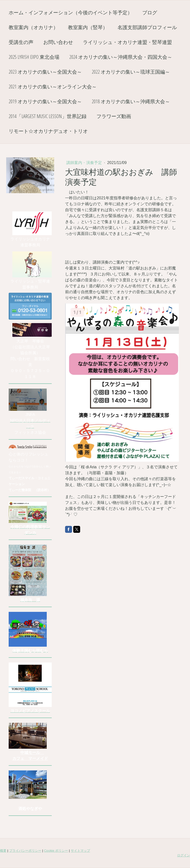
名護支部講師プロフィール (147, 27)
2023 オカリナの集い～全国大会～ (45, 72)
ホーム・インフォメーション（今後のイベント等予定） (71, 12)
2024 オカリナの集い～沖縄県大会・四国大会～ (121, 57)
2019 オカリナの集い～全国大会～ (45, 101)
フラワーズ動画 (114, 116)
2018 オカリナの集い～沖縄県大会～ (131, 101)
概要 (3, 851)
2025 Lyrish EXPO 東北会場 (34, 57)
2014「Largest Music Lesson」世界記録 (48, 116)
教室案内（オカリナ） (33, 27)
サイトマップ (80, 851)
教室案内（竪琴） (88, 27)
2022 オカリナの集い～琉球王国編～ (131, 72)
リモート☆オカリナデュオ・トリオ (48, 131)
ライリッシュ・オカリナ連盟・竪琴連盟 (127, 42)
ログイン (184, 855)
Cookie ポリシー (56, 851)
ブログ (150, 12)
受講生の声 (21, 42)
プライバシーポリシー (25, 851)
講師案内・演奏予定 (85, 163)
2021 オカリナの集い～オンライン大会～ (53, 87)
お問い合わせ (58, 42)
